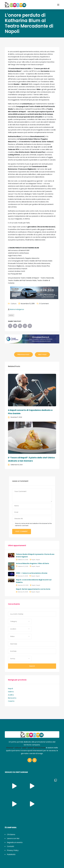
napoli (11, 315)
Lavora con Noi (13, 838)
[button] (20, 621)
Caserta (11, 701)
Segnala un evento (15, 842)
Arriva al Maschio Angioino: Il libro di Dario (33, 563)
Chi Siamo (11, 834)
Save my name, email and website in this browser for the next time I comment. (33, 524)
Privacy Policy (13, 850)
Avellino (11, 695)
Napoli (33, 560)
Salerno (11, 692)
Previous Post (23, 355)
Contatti (10, 846)
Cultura (14, 304)
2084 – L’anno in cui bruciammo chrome (32, 573)
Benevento (12, 698)
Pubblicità (11, 854)
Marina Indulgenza (17, 309)
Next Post (42, 355)
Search (32, 666)
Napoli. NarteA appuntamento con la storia (33, 589)
